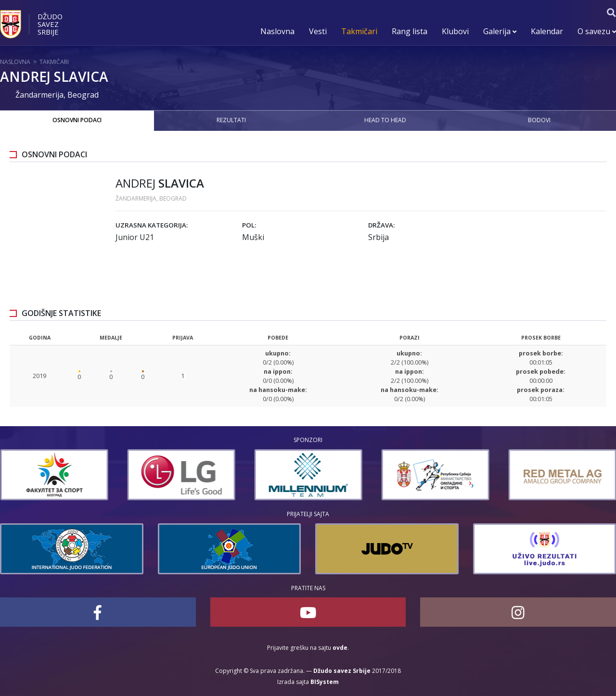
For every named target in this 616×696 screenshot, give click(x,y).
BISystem (325, 682)
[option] (175, 475)
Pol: (249, 225)
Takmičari (359, 31)
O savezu (597, 31)
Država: (381, 225)
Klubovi (455, 31)
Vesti (318, 31)
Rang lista (410, 31)
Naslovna (277, 31)
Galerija (500, 31)
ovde (340, 648)
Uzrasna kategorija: (152, 225)
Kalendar (547, 31)
